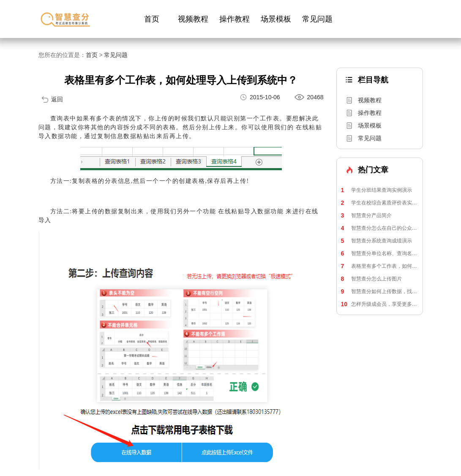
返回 (57, 99)
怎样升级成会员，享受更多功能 (380, 304)
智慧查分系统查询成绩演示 (376, 241)
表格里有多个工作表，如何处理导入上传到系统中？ (380, 266)
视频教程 (193, 19)
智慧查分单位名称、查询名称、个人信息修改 (380, 253)
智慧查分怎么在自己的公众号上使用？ (380, 228)
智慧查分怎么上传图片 (371, 279)
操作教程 (235, 19)
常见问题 (317, 19)
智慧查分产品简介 (366, 215)
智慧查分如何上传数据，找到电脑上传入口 (380, 291)
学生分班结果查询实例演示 (376, 190)
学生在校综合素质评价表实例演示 (380, 203)
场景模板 (276, 19)
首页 (152, 19)
